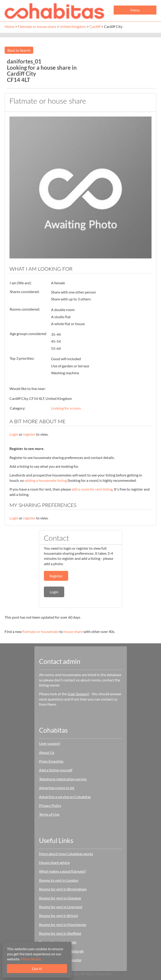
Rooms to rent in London (59, 880)
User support (50, 743)
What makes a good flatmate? (62, 871)
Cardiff (95, 26)
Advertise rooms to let (57, 788)
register (29, 434)
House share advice (54, 862)
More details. (31, 959)
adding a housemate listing (46, 480)
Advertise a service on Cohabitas (65, 797)
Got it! (37, 969)
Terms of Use (49, 814)
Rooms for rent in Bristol (58, 916)
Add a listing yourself (56, 770)
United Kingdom (73, 26)
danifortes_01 (24, 61)
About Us (47, 752)
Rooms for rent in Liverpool (61, 907)
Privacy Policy (50, 805)
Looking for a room (66, 408)
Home (9, 26)
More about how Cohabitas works (66, 854)
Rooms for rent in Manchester (63, 925)
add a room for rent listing (92, 489)
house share (73, 631)
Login (14, 434)
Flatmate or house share (37, 26)
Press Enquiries (51, 761)
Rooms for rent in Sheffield (60, 933)
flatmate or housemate (41, 631)
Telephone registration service (63, 779)
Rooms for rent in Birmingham (63, 889)
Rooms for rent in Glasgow (60, 898)
